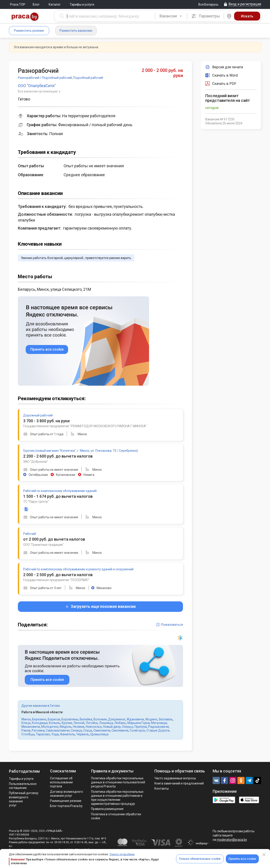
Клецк (26, 723)
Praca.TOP (18, 4)
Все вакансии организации (38, 91)
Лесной (79, 723)
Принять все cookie (242, 859)
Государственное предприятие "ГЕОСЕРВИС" (56, 580)
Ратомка (38, 730)
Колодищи (40, 723)
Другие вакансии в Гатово (41, 706)
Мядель (66, 727)
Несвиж (79, 727)
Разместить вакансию (76, 31)
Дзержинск (117, 719)
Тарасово (43, 734)
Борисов (54, 719)
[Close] (264, 855)
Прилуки (141, 727)
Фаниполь (67, 734)
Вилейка (86, 719)
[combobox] (171, 16)
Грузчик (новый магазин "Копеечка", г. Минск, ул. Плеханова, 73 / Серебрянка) (81, 451)
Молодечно (50, 727)
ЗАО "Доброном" (36, 462)
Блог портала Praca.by (66, 806)
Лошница (106, 723)
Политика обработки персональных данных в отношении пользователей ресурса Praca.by (118, 782)
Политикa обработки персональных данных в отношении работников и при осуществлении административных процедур (117, 798)
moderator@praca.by (232, 840)
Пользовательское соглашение (23, 786)
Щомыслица (99, 734)
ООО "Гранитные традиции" (44, 545)
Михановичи (31, 727)
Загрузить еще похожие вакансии (100, 606)
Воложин (100, 719)
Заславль (166, 719)
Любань (120, 723)
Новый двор (112, 727)
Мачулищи (159, 723)
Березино (39, 719)
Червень (83, 734)
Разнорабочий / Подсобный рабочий (45, 78)
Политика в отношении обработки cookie (116, 816)
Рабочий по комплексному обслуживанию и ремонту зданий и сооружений (78, 569)
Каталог (55, 4)
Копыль (55, 723)
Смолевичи (120, 730)
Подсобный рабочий (88, 78)
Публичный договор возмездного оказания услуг (24, 799)
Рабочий (30, 534)
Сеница (76, 730)
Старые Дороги (158, 730)
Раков (26, 730)
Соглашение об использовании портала (61, 782)
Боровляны (70, 719)
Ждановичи (135, 719)
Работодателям (24, 771)
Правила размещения (107, 809)
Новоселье (94, 727)
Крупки (67, 723)
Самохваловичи (58, 730)
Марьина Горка (139, 723)
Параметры (206, 16)
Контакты (162, 789)
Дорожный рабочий (38, 415)
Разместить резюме (29, 31)
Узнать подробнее (122, 854)
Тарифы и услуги (82, 4)
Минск (26, 719)
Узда (55, 734)
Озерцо (128, 727)
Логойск (92, 723)
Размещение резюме (66, 801)
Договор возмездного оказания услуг (66, 794)
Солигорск (137, 730)
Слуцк (88, 730)
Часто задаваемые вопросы (175, 778)
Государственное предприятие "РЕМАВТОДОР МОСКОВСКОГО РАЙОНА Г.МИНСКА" (85, 426)
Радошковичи (158, 727)
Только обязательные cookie (200, 859)
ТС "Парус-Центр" (36, 502)
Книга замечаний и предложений (179, 783)
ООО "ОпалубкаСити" (37, 86)
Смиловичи (102, 730)
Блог (36, 4)
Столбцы (28, 734)
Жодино (151, 719)
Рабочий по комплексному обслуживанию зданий (60, 491)
